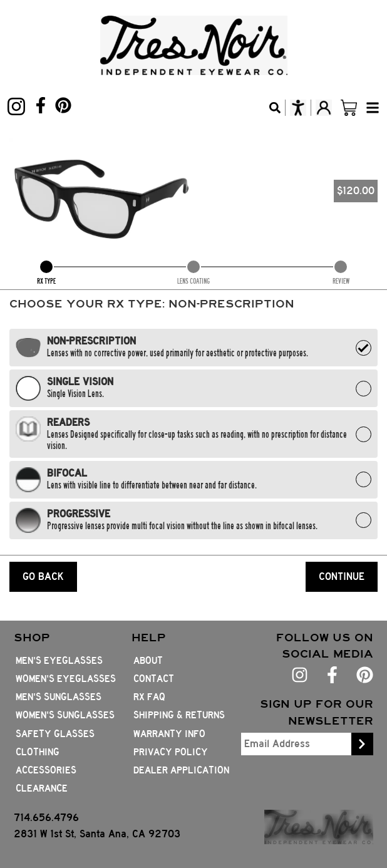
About (148, 661)
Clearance (42, 788)
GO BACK (43, 576)
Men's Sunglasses (59, 697)
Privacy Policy (171, 752)
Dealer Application (181, 770)
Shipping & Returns (179, 715)
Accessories (46, 770)
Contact (154, 679)
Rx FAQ (149, 697)
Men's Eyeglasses (59, 661)
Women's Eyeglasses (66, 679)
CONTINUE (342, 576)
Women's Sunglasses (65, 715)
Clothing (38, 752)
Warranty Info (169, 734)
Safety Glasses (55, 734)
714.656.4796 (46, 818)
